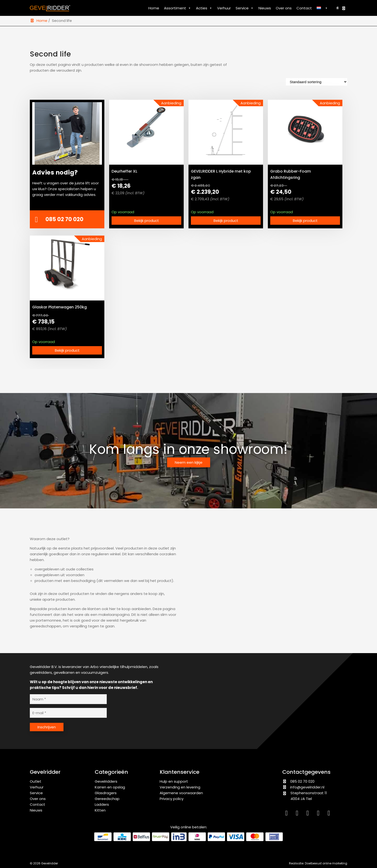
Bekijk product (147, 221)
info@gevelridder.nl (307, 787)
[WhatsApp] (329, 814)
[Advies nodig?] (67, 150)
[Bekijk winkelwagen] (344, 8)
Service (245, 8)
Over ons (284, 8)
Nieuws (265, 8)
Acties (204, 8)
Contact (304, 8)
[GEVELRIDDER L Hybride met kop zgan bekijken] (226, 132)
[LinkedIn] (288, 814)
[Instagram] (298, 814)
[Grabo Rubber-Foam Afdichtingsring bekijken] (305, 132)
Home (154, 8)
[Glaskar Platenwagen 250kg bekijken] (67, 268)
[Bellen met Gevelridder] (67, 219)
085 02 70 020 (298, 781)
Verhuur (224, 8)
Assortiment (178, 8)
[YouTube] (319, 814)
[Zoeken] (337, 8)
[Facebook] (309, 814)
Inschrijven (47, 727)
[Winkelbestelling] (317, 82)
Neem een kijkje (189, 462)
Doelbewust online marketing (326, 863)
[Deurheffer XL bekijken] (146, 132)
